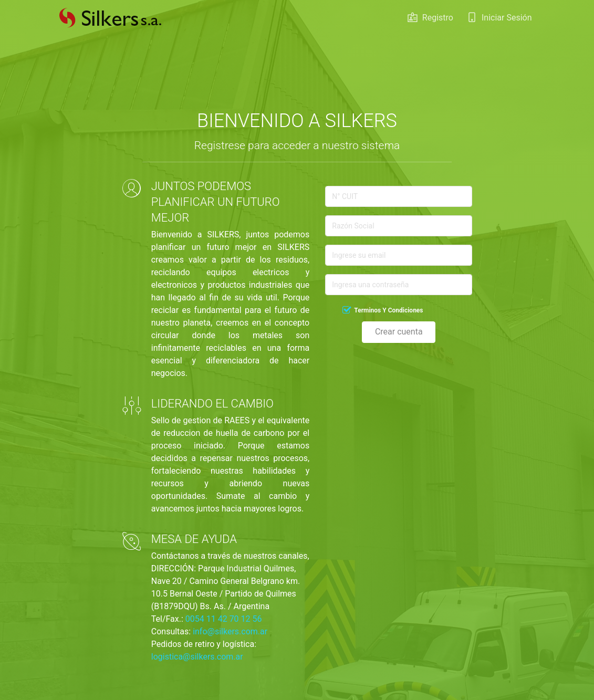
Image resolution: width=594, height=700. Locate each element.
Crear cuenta (399, 332)
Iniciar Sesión (499, 20)
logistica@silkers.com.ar (197, 657)
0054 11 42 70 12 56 (224, 619)
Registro (430, 20)
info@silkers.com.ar (230, 631)
